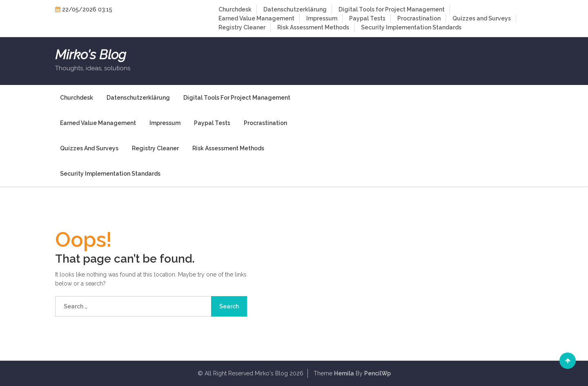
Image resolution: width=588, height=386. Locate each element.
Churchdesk (235, 9)
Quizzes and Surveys (482, 18)
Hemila (344, 373)
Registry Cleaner (242, 27)
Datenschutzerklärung (295, 9)
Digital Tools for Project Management (392, 9)
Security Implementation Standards (411, 27)
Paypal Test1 (367, 18)
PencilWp (378, 373)
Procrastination (419, 18)
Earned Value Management (256, 18)
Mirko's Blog (91, 55)
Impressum (322, 18)
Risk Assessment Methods (313, 27)
